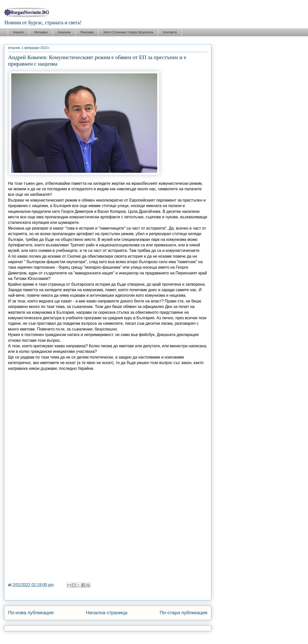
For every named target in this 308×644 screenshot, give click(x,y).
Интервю (41, 32)
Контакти (170, 32)
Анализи (64, 32)
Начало (19, 32)
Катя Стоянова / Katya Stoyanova (128, 32)
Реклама (87, 32)
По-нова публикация (31, 613)
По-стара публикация (184, 613)
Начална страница (107, 613)
